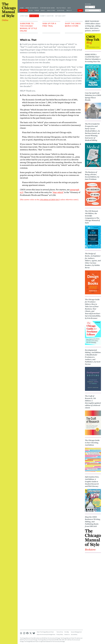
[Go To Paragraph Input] (90, 7)
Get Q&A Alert (60, 16)
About (43, 10)
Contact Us (67, 634)
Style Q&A (24, 10)
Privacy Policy (60, 634)
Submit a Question (47, 16)
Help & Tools (61, 8)
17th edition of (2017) (50, 200)
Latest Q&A (24, 16)
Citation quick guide (47, 8)
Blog (31, 10)
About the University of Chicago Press (46, 634)
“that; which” (58, 192)
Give (69, 8)
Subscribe (61, 10)
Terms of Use (60, 632)
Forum (37, 10)
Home (22, 8)
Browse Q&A (34, 16)
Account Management (76, 632)
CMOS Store (51, 10)
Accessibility (74, 634)
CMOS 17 (69, 10)
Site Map (67, 632)
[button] (94, 7)
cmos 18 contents (32, 8)
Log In (80, 10)
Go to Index (88, 4)
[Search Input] (93, 10)
